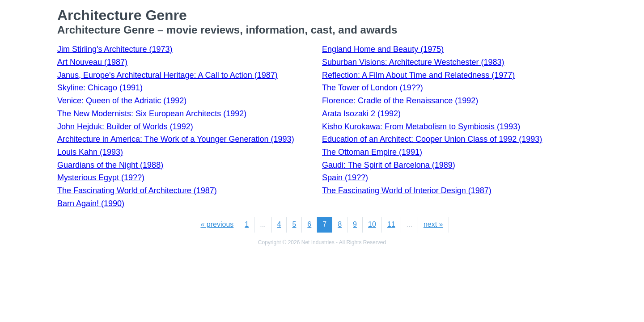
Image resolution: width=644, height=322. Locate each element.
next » (433, 224)
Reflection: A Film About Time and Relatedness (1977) (418, 75)
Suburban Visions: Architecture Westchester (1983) (413, 62)
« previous (217, 224)
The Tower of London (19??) (373, 88)
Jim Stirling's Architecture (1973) (115, 49)
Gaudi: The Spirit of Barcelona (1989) (389, 165)
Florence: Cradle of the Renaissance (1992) (400, 101)
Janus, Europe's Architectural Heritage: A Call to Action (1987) (167, 75)
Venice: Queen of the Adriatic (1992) (122, 101)
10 (372, 224)
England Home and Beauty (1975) (383, 49)
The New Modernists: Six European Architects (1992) (152, 114)
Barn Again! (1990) (91, 203)
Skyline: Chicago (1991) (100, 88)
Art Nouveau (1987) (92, 62)
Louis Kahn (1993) (90, 152)
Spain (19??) (345, 178)
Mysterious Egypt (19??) (101, 178)
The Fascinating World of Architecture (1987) (137, 191)
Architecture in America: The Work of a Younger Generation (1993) (176, 139)
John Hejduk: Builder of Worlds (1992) (125, 127)
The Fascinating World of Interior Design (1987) (407, 191)
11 (391, 224)
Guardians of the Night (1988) (110, 165)
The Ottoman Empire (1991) (372, 152)
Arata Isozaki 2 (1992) (361, 114)
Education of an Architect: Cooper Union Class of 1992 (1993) (432, 139)
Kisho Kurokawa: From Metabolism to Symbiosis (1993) (421, 127)
